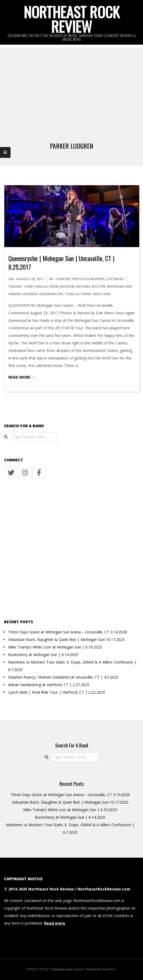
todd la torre (78, 294)
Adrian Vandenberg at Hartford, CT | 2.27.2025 (49, 685)
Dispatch (79, 969)
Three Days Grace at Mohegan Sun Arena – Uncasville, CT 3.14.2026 (68, 632)
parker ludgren (23, 294)
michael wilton (91, 286)
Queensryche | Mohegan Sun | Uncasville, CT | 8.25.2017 (61, 262)
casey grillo (36, 286)
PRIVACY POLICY (39, 969)
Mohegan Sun (119, 286)
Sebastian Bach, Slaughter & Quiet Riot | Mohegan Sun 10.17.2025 (66, 639)
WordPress (109, 969)
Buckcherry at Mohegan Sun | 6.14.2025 (43, 655)
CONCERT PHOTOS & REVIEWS (80, 279)
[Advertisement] (71, 85)
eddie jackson (62, 286)
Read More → (22, 377)
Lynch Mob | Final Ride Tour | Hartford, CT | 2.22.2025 (57, 692)
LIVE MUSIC (115, 279)
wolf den (102, 294)
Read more (55, 923)
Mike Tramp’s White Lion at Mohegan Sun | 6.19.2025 (55, 647)
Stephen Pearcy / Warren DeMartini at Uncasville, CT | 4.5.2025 (63, 677)
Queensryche (51, 294)
